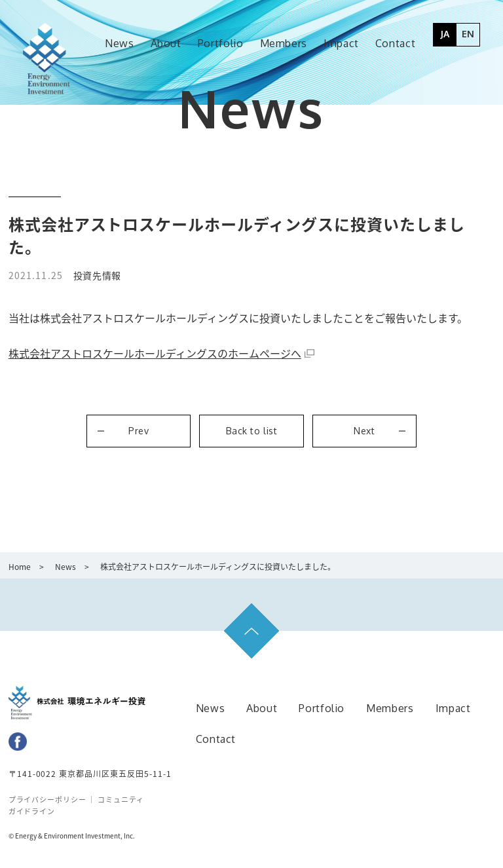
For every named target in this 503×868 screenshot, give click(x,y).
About (262, 708)
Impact (453, 708)
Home (20, 567)
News (65, 567)
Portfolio (322, 708)
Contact (216, 739)
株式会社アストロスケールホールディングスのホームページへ (155, 353)
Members (390, 708)
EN (468, 34)
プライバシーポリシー (48, 800)
